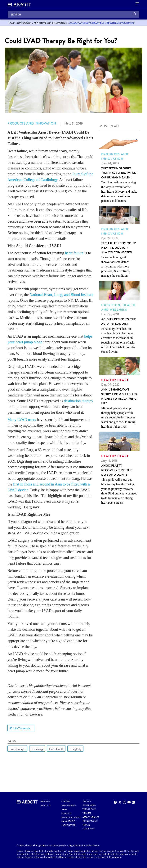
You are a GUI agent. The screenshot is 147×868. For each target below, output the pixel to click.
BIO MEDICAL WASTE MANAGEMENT (71, 819)
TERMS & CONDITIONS (88, 827)
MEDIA (65, 810)
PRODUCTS (46, 806)
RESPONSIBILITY (69, 806)
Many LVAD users (22, 420)
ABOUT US (45, 802)
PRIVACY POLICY (90, 821)
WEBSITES (87, 813)
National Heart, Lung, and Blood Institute (62, 295)
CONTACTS (66, 814)
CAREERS (66, 802)
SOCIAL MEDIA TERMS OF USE (89, 807)
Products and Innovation (32, 123)
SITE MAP (87, 802)
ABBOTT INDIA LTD (91, 817)
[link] (11, 23)
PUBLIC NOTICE (68, 825)
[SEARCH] (73, 14)
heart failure (74, 253)
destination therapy (79, 401)
